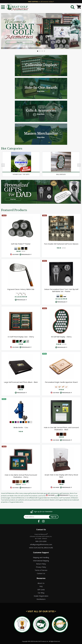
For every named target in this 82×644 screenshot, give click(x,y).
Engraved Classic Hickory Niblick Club (21, 289)
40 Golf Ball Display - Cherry (61, 337)
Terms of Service (41, 570)
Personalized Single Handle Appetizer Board (61, 382)
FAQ (41, 586)
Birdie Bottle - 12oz (21, 427)
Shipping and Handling (41, 557)
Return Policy (41, 564)
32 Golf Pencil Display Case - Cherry (21, 337)
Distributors (41, 599)
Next (78, 30)
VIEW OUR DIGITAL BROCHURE (41, 548)
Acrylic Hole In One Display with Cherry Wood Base (61, 476)
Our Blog (41, 593)
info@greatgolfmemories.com (41, 544)
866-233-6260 (41, 541)
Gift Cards (41, 590)
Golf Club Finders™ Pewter (21, 244)
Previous (4, 30)
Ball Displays (61, 174)
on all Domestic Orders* (41, 2)
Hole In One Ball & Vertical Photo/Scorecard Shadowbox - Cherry (21, 476)
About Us (41, 583)
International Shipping (41, 561)
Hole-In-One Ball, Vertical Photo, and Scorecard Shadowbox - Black (61, 428)
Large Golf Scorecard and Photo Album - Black (21, 382)
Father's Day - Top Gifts (21, 174)
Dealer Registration (41, 596)
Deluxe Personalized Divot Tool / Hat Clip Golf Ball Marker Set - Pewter (61, 290)
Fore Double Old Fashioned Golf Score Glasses (61, 244)
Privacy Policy (41, 567)
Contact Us (41, 573)
